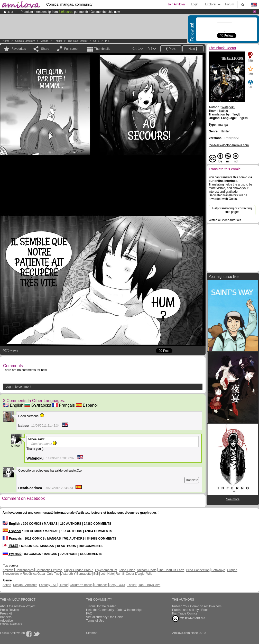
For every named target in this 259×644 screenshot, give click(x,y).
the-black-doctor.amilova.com (229, 145)
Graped (232, 570)
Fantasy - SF (48, 585)
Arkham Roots (147, 570)
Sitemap (92, 633)
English (13, 405)
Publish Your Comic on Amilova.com (197, 606)
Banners (6, 617)
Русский (12, 554)
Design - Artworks (25, 585)
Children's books (81, 585)
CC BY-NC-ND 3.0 (189, 619)
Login (195, 4)
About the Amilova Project (18, 606)
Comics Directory (25, 41)
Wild (149, 574)
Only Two (53, 574)
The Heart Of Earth (171, 570)
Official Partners (11, 624)
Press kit (6, 613)
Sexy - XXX (117, 585)
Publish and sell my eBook (190, 610)
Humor (63, 585)
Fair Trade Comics (185, 613)
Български (38, 405)
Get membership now (105, 12)
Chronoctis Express (49, 570)
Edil (96, 574)
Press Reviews (10, 610)
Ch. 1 (96, 41)
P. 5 (107, 41)
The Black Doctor (78, 41)
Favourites (19, 49)
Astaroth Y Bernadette (77, 574)
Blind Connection (198, 570)
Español (87, 405)
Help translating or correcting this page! (232, 210)
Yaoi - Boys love (149, 585)
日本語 (10, 546)
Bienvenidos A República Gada (24, 574)
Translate (192, 480)
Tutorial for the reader (101, 606)
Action (7, 585)
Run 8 (120, 574)
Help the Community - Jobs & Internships (114, 610)
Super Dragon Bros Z (78, 570)
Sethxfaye (218, 570)
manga (45, 41)
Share (45, 49)
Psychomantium (106, 570)
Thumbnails (102, 49)
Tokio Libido (127, 570)
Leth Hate (107, 574)
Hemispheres (25, 570)
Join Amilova (176, 4)
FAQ (89, 613)
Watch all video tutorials (225, 220)
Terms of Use (95, 621)
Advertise (6, 621)
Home (6, 41)
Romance (101, 585)
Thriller (58, 41)
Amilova (8, 570)
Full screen (72, 49)
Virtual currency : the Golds (105, 617)
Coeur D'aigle (136, 574)
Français (63, 405)
